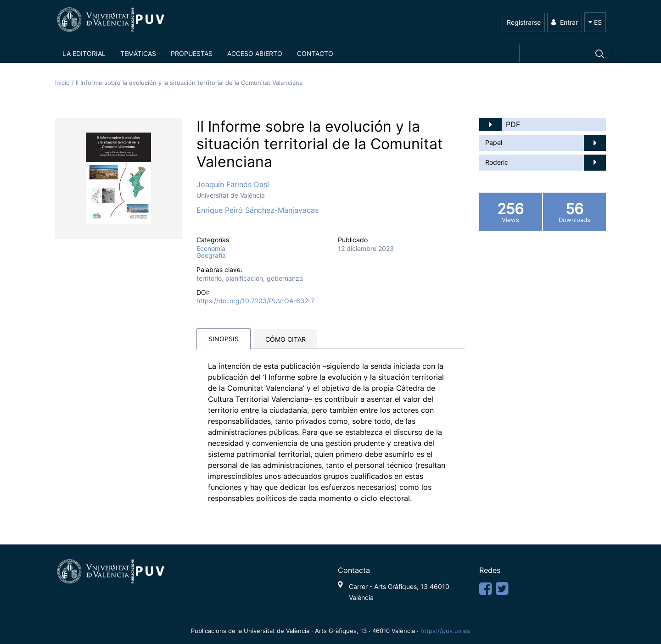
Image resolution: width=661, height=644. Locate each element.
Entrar (565, 22)
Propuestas (192, 53)
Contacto (315, 53)
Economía (211, 249)
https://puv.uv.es (445, 631)
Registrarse (524, 22)
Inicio (63, 83)
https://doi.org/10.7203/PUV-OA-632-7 (255, 301)
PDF (513, 124)
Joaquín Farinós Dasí (233, 184)
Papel (494, 142)
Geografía (211, 255)
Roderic (497, 162)
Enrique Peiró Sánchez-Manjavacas (258, 210)
